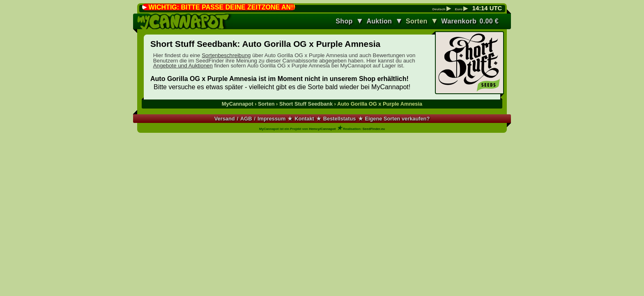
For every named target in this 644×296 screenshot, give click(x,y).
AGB (246, 119)
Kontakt (304, 119)
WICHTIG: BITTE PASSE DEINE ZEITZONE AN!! (222, 7)
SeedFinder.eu (374, 129)
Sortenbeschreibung (226, 55)
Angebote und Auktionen (183, 66)
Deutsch (442, 9)
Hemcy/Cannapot (322, 129)
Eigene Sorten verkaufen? (397, 119)
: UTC (487, 8)
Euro (461, 9)
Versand (225, 119)
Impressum (271, 119)
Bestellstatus (340, 119)
